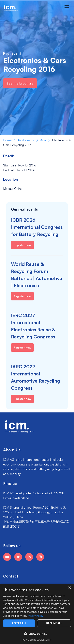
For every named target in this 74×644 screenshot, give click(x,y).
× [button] (70, 588)
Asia (43, 140)
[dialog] (37, 614)
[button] (37, 634)
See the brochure (20, 83)
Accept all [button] (19, 623)
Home (7, 140)
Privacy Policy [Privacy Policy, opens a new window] (35, 616)
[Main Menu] (67, 7)
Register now (22, 245)
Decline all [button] (54, 623)
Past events (26, 140)
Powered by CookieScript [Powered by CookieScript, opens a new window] (37, 640)
